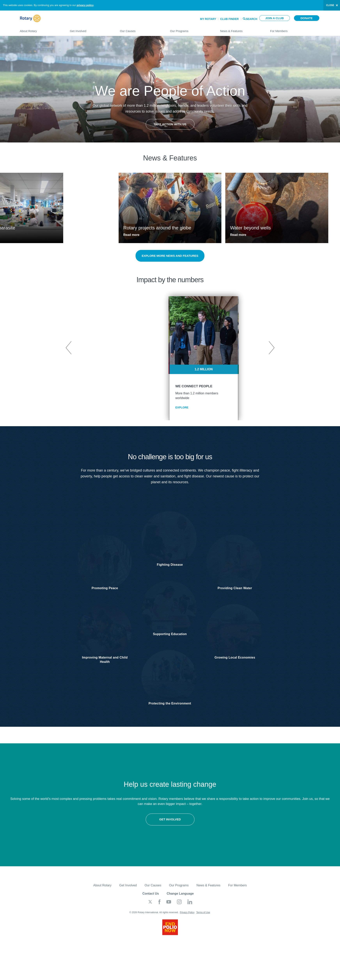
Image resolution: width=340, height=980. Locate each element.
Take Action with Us (170, 124)
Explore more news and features (170, 256)
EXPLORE (148, 407)
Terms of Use (203, 916)
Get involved (85, 823)
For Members (295, 29)
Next (271, 348)
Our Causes (141, 29)
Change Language (180, 897)
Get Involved (91, 29)
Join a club (275, 18)
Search (252, 19)
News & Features (241, 29)
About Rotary (41, 29)
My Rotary (208, 19)
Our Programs (191, 29)
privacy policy (85, 5)
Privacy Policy (187, 916)
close (330, 5)
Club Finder (229, 19)
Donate (306, 18)
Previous (69, 348)
